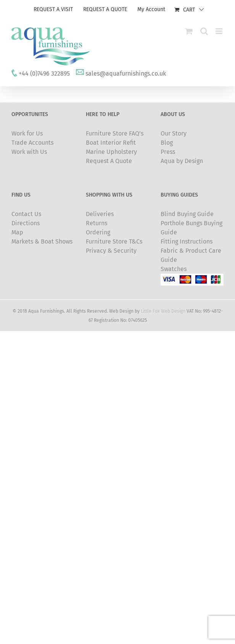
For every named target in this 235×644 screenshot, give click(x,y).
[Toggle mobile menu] (220, 31)
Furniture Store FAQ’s (115, 133)
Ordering (98, 232)
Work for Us (27, 133)
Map (17, 232)
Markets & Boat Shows (42, 241)
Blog (167, 143)
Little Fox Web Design (163, 311)
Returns (97, 223)
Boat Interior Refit (111, 143)
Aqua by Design (182, 161)
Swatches (174, 269)
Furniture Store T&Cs (114, 241)
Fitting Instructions (187, 241)
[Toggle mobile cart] (189, 31)
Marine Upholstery (111, 152)
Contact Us (26, 214)
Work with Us (29, 152)
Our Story (174, 133)
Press (168, 152)
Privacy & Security (111, 251)
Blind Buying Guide (187, 214)
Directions (26, 223)
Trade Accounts (32, 143)
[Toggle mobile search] (204, 31)
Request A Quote (109, 161)
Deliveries (100, 214)
